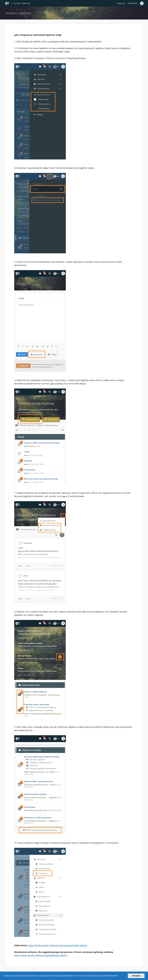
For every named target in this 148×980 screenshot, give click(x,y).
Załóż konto (133, 3)
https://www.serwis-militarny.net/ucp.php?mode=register (58, 945)
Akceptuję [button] (136, 976)
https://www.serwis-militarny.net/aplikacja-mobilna (41, 955)
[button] (119, 976)
